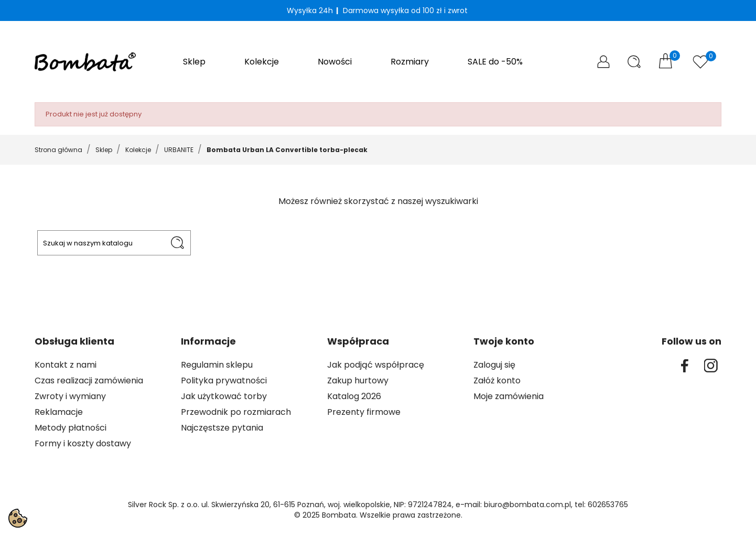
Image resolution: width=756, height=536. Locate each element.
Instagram (711, 366)
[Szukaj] (114, 243)
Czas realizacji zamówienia (89, 380)
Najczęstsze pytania (222, 428)
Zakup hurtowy (358, 380)
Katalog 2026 (354, 396)
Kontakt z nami (66, 365)
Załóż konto (497, 380)
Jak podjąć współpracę (376, 365)
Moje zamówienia (509, 396)
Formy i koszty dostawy (83, 443)
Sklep (194, 62)
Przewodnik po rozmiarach (236, 412)
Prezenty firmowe (364, 412)
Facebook (685, 366)
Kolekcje (262, 62)
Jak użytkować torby (224, 396)
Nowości (335, 62)
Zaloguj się (494, 365)
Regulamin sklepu (217, 365)
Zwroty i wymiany (70, 396)
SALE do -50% (495, 62)
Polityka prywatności (224, 380)
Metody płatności (71, 428)
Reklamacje (59, 412)
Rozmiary (410, 62)
